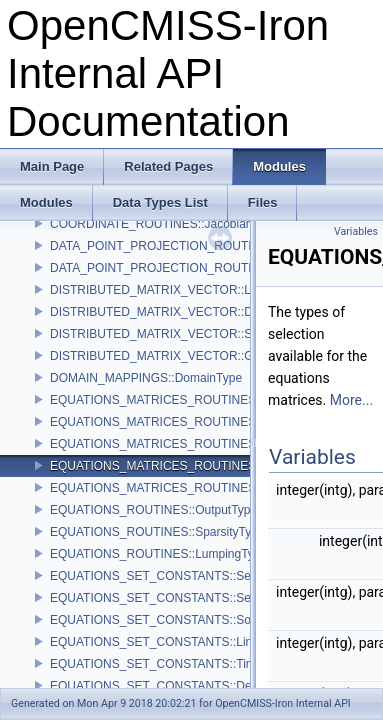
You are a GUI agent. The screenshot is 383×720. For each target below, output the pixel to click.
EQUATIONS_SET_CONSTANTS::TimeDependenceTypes (206, 664)
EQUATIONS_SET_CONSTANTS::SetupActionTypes (191, 598)
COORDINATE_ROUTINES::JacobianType (164, 224)
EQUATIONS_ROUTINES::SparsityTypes (160, 532)
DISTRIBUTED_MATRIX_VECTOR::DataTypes (176, 312)
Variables (356, 231)
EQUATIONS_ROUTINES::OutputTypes (156, 510)
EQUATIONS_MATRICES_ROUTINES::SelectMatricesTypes (212, 466)
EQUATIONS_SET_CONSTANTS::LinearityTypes (182, 642)
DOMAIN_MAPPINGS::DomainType (146, 378)
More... (351, 400)
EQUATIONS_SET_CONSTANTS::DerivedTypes (180, 686)
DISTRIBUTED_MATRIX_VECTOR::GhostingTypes (187, 356)
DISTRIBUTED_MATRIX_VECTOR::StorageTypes (184, 334)
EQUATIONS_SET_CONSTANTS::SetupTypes (175, 576)
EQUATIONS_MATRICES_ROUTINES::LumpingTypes (195, 422)
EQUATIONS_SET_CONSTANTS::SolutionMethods (188, 620)
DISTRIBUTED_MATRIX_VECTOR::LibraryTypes (181, 290)
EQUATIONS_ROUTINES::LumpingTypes (161, 554)
